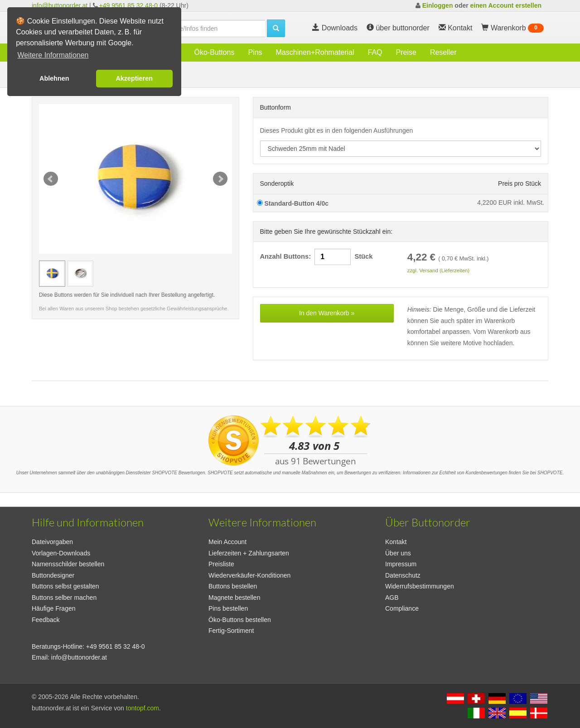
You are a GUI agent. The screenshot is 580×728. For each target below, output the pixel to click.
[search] (208, 29)
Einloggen (438, 5)
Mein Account (227, 542)
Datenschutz (403, 575)
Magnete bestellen (234, 598)
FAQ (375, 52)
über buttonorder (398, 28)
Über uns (398, 553)
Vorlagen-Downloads (61, 553)
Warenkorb (512, 28)
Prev (51, 179)
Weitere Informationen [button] (53, 55)
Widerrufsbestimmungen (420, 586)
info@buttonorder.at (60, 5)
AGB (392, 598)
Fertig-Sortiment (231, 631)
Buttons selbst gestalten (65, 586)
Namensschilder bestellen (68, 564)
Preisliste (221, 564)
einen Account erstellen (506, 5)
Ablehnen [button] (54, 78)
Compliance (402, 608)
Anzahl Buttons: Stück (317, 257)
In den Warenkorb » (327, 313)
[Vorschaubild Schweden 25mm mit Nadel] (52, 274)
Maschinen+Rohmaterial (315, 52)
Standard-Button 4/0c (293, 203)
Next (220, 179)
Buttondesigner (53, 575)
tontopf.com (143, 708)
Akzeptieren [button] (134, 78)
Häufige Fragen (54, 608)
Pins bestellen (228, 608)
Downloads (335, 28)
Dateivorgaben (52, 542)
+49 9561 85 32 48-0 (129, 5)
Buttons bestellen (233, 586)
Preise (406, 52)
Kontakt (396, 542)
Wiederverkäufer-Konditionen (249, 575)
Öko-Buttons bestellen (240, 620)
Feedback (46, 620)
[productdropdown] (401, 149)
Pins (255, 52)
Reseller (443, 52)
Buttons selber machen (64, 598)
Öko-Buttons (214, 52)
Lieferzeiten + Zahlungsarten (249, 553)
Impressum (401, 564)
